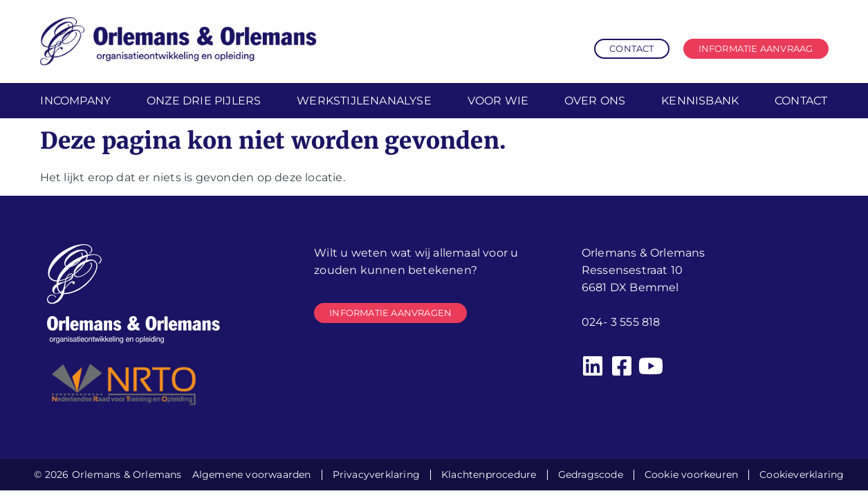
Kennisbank (700, 101)
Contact (801, 101)
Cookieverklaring (802, 474)
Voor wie (498, 101)
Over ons (595, 101)
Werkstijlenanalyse (364, 101)
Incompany (75, 101)
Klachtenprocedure (489, 474)
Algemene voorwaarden (252, 474)
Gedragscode (591, 474)
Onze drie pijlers (204, 101)
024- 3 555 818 (621, 322)
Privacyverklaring (376, 474)
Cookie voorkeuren (691, 474)
